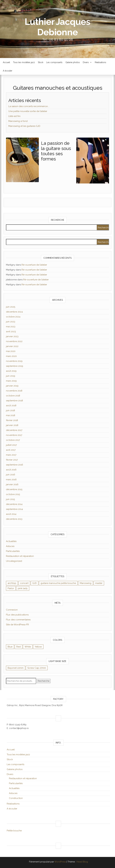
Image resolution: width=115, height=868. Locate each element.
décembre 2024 (14, 312)
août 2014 (11, 514)
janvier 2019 (12, 386)
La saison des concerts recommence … (29, 106)
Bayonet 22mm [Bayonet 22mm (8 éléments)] (16, 668)
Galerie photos (73, 62)
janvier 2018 (12, 425)
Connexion (12, 610)
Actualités (11, 541)
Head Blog (82, 862)
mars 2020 (11, 356)
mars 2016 (11, 480)
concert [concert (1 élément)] (24, 583)
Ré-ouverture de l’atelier (34, 265)
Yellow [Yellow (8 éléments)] (38, 647)
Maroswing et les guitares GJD (24, 126)
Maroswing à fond (18, 121)
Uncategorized (14, 561)
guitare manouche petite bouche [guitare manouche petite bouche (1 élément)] (58, 583)
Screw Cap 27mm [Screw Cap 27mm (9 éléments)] (37, 668)
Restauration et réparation (20, 556)
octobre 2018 (13, 396)
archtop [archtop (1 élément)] (12, 583)
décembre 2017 (14, 430)
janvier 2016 (12, 484)
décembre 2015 (14, 489)
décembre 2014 (14, 504)
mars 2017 (11, 455)
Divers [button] (87, 62)
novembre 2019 (14, 361)
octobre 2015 (13, 494)
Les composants (54, 62)
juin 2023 (11, 322)
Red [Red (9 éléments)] (18, 647)
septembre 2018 (14, 401)
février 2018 (12, 420)
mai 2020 (11, 351)
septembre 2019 (15, 366)
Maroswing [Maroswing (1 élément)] (86, 583)
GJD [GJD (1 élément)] (35, 583)
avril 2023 (11, 331)
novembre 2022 (14, 341)
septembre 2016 (15, 465)
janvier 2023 (12, 336)
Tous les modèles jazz (24, 62)
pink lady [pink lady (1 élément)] (23, 588)
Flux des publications (17, 615)
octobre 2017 (13, 440)
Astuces (10, 546)
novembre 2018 (14, 391)
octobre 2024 (13, 317)
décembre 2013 (14, 519)
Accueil (6, 62)
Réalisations (100, 62)
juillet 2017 (11, 445)
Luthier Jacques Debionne (57, 27)
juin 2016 (11, 475)
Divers (10, 774)
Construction (16, 798)
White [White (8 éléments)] (28, 647)
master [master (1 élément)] (99, 583)
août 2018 (11, 406)
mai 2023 (11, 327)
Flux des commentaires (18, 620)
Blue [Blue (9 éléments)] (10, 647)
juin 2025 (11, 307)
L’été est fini (14, 116)
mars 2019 (11, 381)
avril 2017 (11, 450)
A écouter (8, 71)
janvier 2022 (12, 346)
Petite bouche (14, 831)
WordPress (60, 862)
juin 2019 (11, 376)
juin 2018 (10, 410)
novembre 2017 (14, 435)
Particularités (13, 551)
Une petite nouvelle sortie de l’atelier (28, 111)
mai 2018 (11, 415)
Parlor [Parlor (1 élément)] (11, 588)
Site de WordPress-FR (17, 625)
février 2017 (12, 460)
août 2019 (11, 371)
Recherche (44, 681)
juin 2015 (10, 499)
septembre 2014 (14, 509)
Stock (41, 62)
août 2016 (11, 470)
